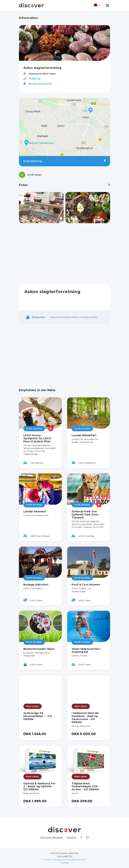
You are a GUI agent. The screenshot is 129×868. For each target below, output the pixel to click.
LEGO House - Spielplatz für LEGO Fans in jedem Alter (37, 438)
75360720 (35, 79)
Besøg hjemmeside (40, 84)
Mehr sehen (33, 706)
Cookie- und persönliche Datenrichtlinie (65, 860)
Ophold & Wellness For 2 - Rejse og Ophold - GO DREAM (39, 787)
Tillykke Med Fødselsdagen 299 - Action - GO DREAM (86, 787)
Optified (65, 863)
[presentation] (105, 185)
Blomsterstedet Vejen (39, 649)
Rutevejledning (64, 161)
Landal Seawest (35, 511)
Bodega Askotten (36, 585)
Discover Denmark (52, 837)
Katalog (72, 837)
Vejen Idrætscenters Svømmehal (86, 650)
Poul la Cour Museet (86, 585)
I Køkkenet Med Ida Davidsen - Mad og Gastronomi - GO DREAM (85, 718)
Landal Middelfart (84, 435)
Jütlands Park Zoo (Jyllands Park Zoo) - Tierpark (86, 514)
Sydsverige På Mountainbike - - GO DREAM (38, 716)
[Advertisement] (64, 254)
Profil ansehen (34, 429)
